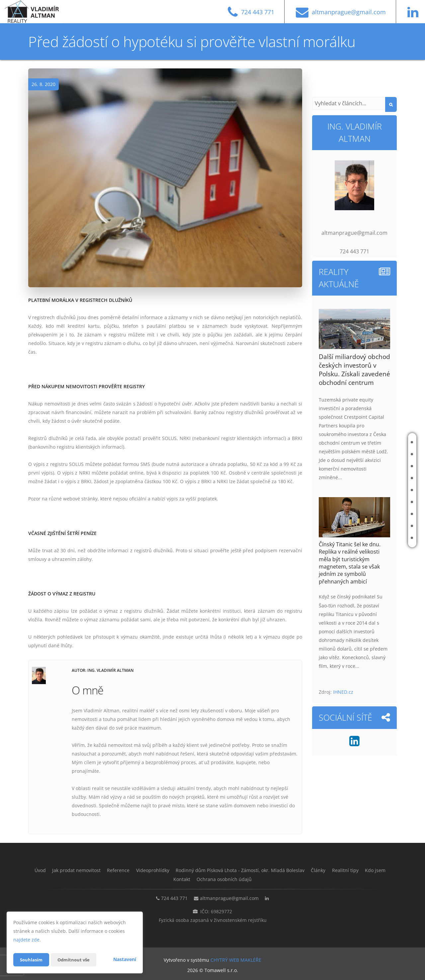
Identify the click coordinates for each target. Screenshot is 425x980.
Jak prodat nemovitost (379, 454)
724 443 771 (171, 897)
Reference (381, 466)
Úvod (376, 442)
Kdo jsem (379, 526)
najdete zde (26, 940)
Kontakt (379, 538)
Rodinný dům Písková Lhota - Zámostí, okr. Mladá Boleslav (340, 490)
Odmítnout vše (76, 960)
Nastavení (125, 959)
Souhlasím (32, 960)
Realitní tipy (383, 514)
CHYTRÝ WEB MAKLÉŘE (236, 959)
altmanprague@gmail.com (229, 897)
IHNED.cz (343, 692)
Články (377, 502)
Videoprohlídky (386, 478)
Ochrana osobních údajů (241, 879)
